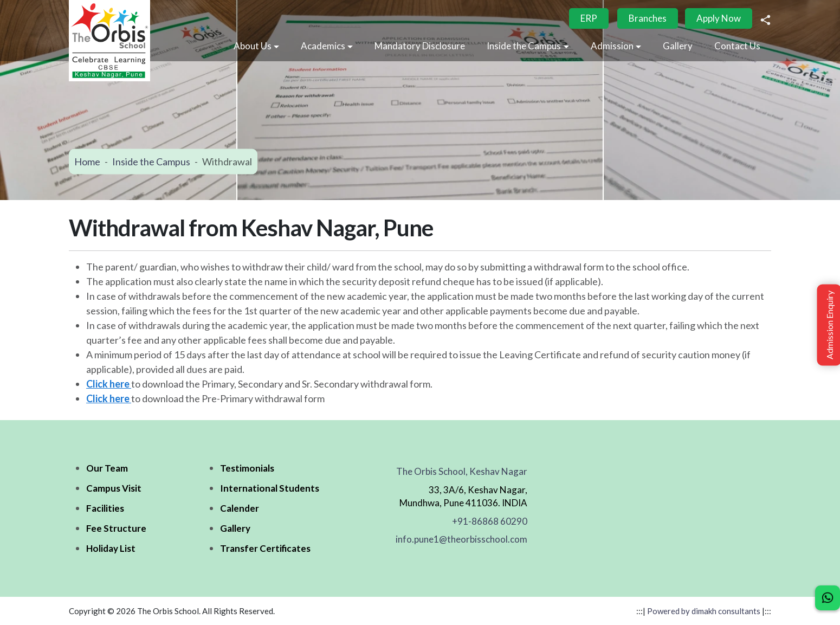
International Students (270, 488)
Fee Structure (116, 528)
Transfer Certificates (265, 548)
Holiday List (111, 548)
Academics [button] (323, 46)
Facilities (105, 508)
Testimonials (247, 468)
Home (87, 162)
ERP (589, 18)
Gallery (678, 46)
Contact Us (737, 46)
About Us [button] (253, 46)
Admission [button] (612, 46)
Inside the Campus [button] (524, 46)
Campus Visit (114, 488)
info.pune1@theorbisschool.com (461, 539)
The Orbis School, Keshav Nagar (462, 471)
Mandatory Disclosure (420, 46)
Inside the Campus (151, 162)
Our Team (107, 468)
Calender (240, 508)
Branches (648, 18)
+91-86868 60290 (490, 521)
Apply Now (719, 18)
